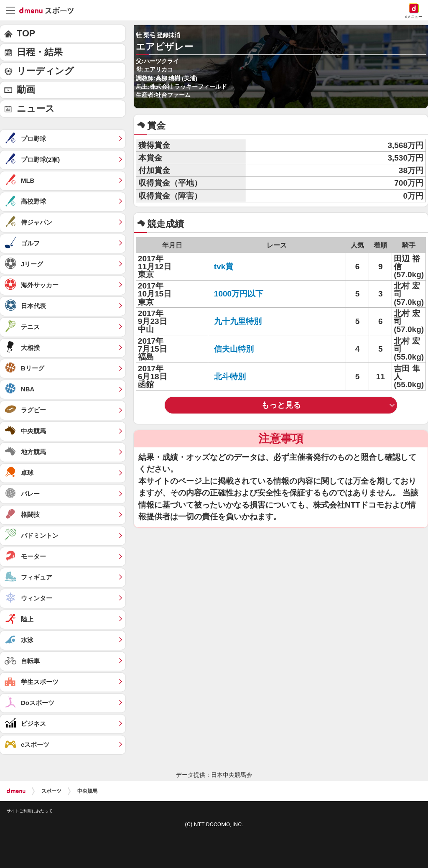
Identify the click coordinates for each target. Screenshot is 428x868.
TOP (26, 33)
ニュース (36, 108)
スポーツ (51, 791)
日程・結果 (40, 52)
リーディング (45, 71)
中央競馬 (87, 791)
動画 (26, 90)
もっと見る (281, 405)
